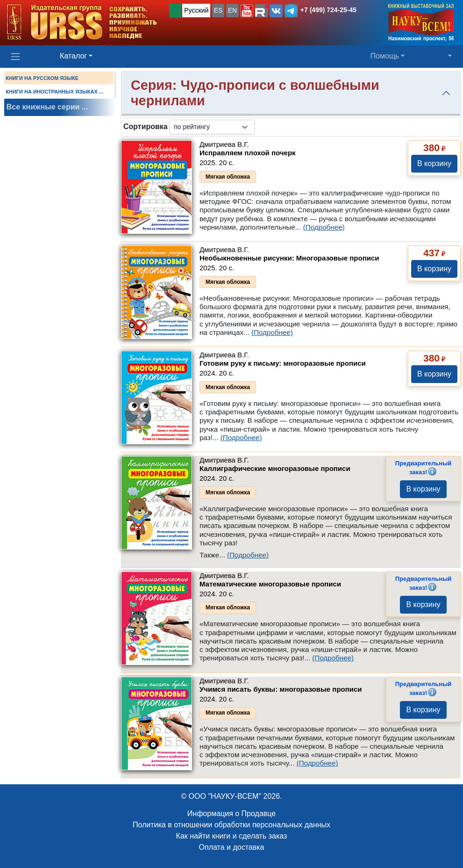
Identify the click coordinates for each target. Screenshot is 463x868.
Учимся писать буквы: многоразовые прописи (281, 689)
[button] (247, 11)
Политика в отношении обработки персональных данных (231, 825)
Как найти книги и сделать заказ (232, 836)
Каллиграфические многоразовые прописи (275, 468)
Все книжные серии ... (47, 107)
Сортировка (146, 127)
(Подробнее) (324, 227)
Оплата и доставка (232, 847)
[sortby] (212, 127)
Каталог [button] (73, 56)
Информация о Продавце (231, 814)
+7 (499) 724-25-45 (328, 10)
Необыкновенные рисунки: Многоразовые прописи (289, 258)
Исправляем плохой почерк (248, 153)
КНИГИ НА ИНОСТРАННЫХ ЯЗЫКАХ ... (54, 92)
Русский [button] (196, 10)
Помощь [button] (385, 56)
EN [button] (232, 10)
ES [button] (218, 10)
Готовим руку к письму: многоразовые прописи (283, 363)
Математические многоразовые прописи (270, 584)
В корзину (434, 163)
